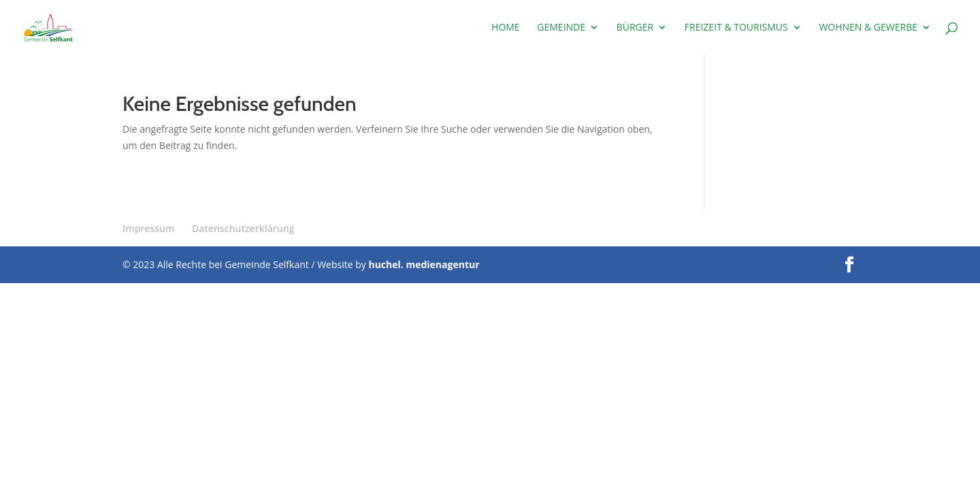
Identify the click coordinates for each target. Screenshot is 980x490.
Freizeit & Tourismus (736, 28)
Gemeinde (561, 28)
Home (506, 28)
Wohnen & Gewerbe (868, 28)
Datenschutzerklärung (243, 228)
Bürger (635, 28)
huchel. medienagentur (424, 264)
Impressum (148, 228)
